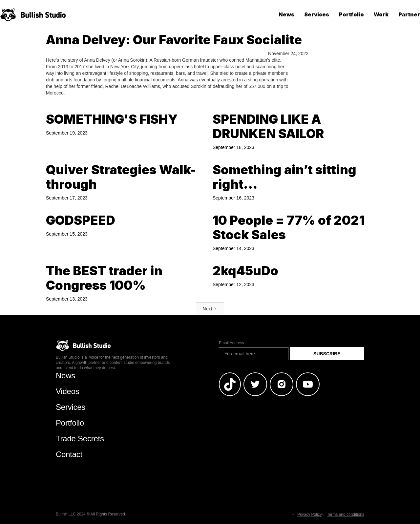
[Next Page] (210, 309)
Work (381, 14)
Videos (68, 391)
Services (317, 14)
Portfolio (351, 14)
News (286, 14)
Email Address (231, 343)
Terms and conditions (346, 514)
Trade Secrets (80, 439)
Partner (409, 14)
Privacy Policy (310, 514)
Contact (69, 454)
